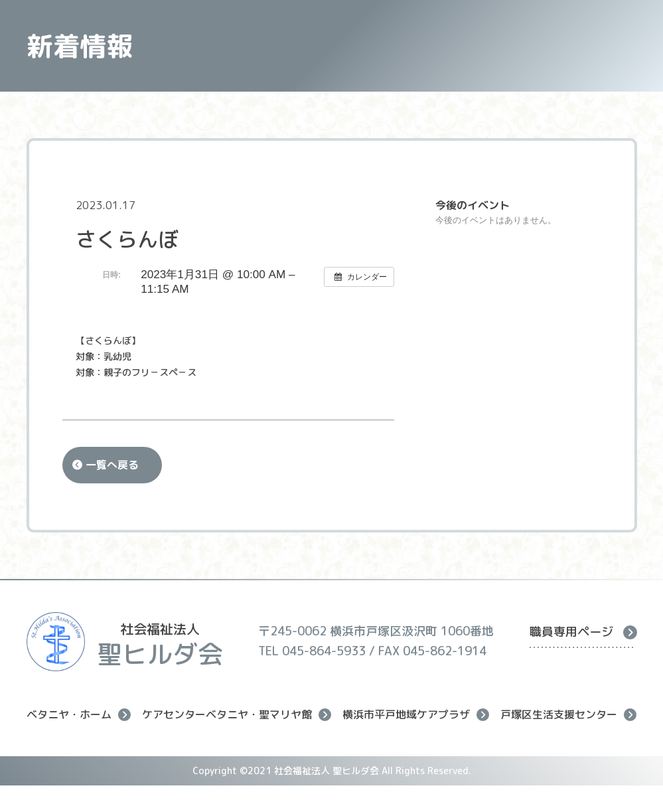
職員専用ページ (583, 632)
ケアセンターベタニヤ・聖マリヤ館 (237, 715)
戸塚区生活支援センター (568, 715)
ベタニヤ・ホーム (79, 715)
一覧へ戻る (112, 465)
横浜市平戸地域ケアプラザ (416, 715)
